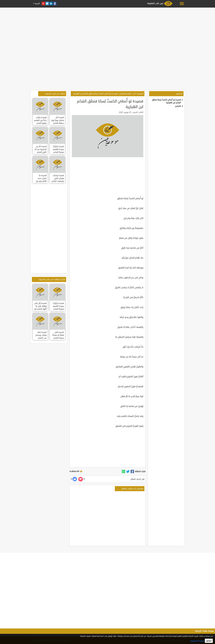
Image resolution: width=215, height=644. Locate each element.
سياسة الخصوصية (197, 641)
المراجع (178, 106)
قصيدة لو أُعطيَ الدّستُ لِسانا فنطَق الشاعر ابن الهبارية (95, 94)
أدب (134, 94)
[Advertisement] (108, 28)
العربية (37, 4)
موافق (209, 641)
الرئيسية (140, 94)
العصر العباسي (125, 94)
